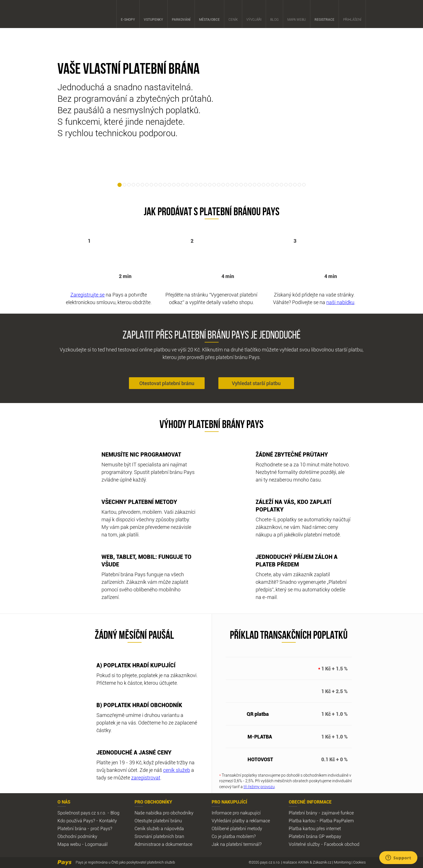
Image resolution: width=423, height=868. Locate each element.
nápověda (174, 828)
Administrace (148, 844)
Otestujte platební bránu (158, 821)
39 (290, 185)
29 (246, 185)
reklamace (260, 821)
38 (286, 185)
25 (228, 185)
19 (201, 185)
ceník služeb (177, 770)
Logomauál (96, 844)
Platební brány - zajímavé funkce (321, 813)
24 (223, 185)
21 (210, 185)
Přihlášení (352, 14)
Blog (274, 14)
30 (250, 185)
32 (259, 185)
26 (232, 185)
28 (241, 185)
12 (169, 185)
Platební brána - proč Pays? (85, 828)
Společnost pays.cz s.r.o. (82, 813)
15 (183, 185)
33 (263, 185)
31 (255, 185)
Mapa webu (297, 14)
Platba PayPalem (337, 821)
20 (205, 185)
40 (295, 185)
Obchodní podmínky (77, 836)
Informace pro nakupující (236, 813)
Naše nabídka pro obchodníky (164, 813)
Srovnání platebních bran (159, 836)
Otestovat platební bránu (167, 383)
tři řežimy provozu (259, 787)
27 (237, 185)
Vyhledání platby (228, 821)
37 (281, 185)
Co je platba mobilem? (234, 836)
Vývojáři (254, 14)
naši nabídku (340, 302)
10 (160, 185)
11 (165, 185)
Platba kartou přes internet (315, 828)
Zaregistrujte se (87, 295)
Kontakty (108, 821)
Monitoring (342, 862)
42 (304, 185)
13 (174, 185)
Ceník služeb (147, 828)
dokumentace (179, 844)
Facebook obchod (342, 844)
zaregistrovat (146, 777)
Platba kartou (302, 821)
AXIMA (303, 862)
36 (277, 185)
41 (299, 185)
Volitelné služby (304, 844)
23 (219, 185)
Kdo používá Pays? (76, 821)
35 (272, 185)
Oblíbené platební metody (237, 828)
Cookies (360, 862)
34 (268, 185)
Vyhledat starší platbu (256, 383)
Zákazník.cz (322, 862)
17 (192, 185)
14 (178, 185)
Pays (72, 14)
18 (196, 185)
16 (187, 185)
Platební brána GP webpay (315, 836)
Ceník (233, 14)
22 (214, 185)
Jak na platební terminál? (237, 844)
